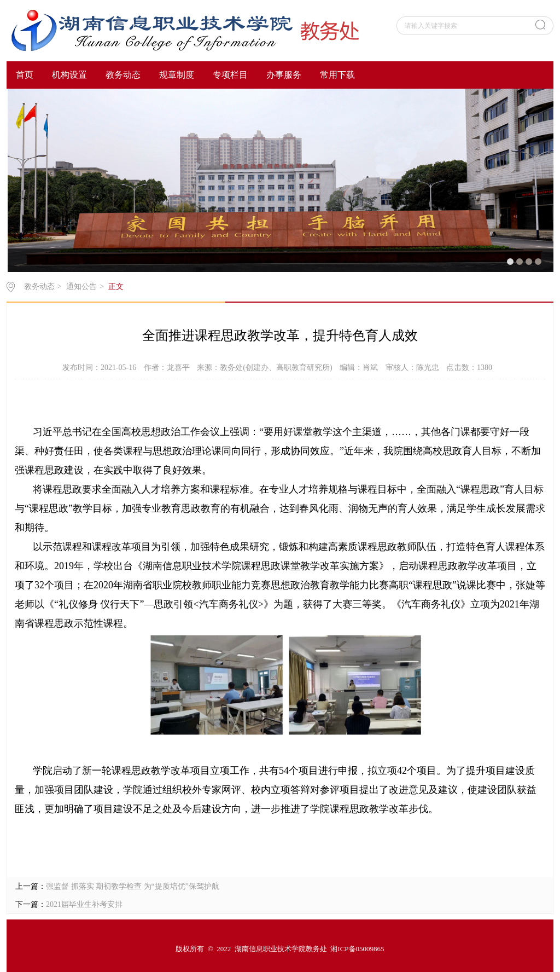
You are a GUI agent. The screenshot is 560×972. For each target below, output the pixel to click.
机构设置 (69, 75)
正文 (116, 287)
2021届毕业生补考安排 (84, 904)
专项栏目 (230, 75)
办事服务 (284, 75)
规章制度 (177, 75)
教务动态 (123, 75)
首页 (25, 75)
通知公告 (81, 287)
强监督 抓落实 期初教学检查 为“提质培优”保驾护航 (133, 886)
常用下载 (337, 75)
